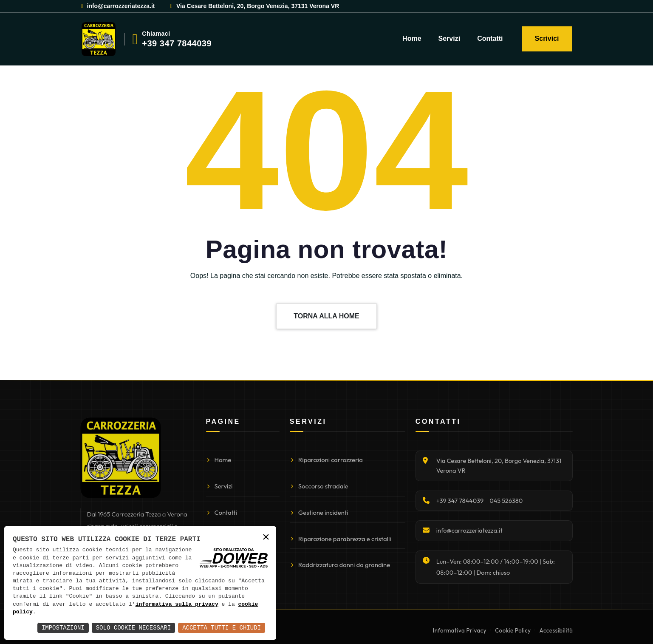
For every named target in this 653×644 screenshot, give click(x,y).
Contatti (490, 38)
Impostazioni (63, 628)
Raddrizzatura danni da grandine (340, 565)
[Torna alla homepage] (121, 458)
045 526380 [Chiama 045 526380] (506, 501)
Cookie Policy (513, 630)
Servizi (449, 38)
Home (412, 38)
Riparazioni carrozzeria (326, 460)
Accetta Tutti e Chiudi (222, 628)
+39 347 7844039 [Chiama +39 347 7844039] (460, 501)
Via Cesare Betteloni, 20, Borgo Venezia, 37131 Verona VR (254, 6)
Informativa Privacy (460, 630)
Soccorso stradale (319, 486)
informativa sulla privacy (177, 604)
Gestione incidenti (319, 512)
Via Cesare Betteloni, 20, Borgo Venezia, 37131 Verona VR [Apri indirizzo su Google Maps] (499, 465)
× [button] (266, 538)
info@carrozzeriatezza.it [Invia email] (469, 530)
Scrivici (547, 38)
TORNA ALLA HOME (326, 316)
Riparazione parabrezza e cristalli (341, 539)
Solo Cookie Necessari (133, 628)
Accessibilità (556, 630)
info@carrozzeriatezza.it (118, 6)
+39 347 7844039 (177, 43)
